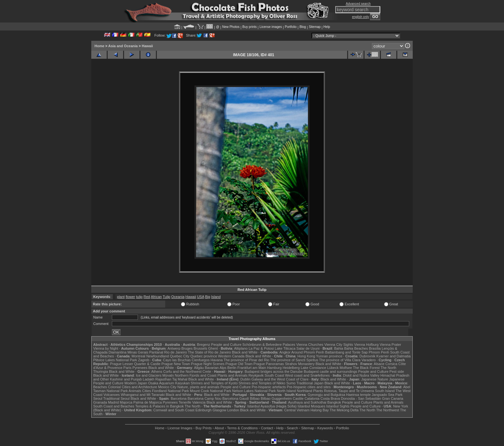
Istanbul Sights (338, 406)
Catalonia (312, 398)
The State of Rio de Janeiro (210, 352)
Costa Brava (330, 398)
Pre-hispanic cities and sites (309, 387)
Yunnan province (329, 356)
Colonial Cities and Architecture (133, 387)
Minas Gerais (138, 352)
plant (121, 297)
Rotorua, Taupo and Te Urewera (349, 391)
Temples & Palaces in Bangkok (160, 406)
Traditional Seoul (116, 398)
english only (360, 17)
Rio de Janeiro (176, 352)
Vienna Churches (310, 345)
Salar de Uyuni (308, 348)
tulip (139, 297)
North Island (286, 391)
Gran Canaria (392, 398)
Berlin (232, 368)
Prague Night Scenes (208, 364)
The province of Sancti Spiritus (294, 360)
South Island (385, 391)
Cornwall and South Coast (174, 410)
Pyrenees (140, 368)
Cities (147, 391)
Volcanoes (112, 395)
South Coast (274, 375)
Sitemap (315, 27)
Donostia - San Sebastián (361, 398)
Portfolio (291, 27)
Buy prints (249, 27)
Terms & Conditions (242, 428)
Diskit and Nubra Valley (361, 375)
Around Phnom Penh (308, 352)
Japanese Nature (375, 379)
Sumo (291, 383)
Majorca (126, 402)
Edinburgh (203, 410)
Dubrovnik (367, 356)
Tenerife (185, 402)
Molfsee (346, 368)
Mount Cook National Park (211, 391)
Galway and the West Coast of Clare (280, 379)
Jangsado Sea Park (387, 395)
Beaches (100, 387)
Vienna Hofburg (366, 345)
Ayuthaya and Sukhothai (307, 402)
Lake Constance (313, 368)
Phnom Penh (379, 352)
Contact (267, 428)
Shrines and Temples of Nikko (262, 383)
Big (208, 297)
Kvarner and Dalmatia (393, 356)
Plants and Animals (232, 375)
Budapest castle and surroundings (330, 372)
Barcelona (179, 398)
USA (201, 297)
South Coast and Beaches (114, 406)
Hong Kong (306, 356)
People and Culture (226, 345)
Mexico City (167, 387)
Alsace (379, 364)
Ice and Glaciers (149, 375)
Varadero (368, 360)
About (219, 428)
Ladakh (148, 379)
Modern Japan (136, 383)
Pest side (397, 372)
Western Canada (231, 356)
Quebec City (180, 356)
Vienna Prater (390, 345)
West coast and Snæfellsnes (307, 375)
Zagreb (144, 360)
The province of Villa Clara (340, 360)
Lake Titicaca (285, 348)
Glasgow (219, 410)
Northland (305, 391)
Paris (127, 368)
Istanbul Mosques (311, 406)
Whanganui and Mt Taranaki (143, 395)
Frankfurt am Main (252, 368)
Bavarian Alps (216, 368)
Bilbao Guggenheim (276, 398)
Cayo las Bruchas (177, 360)
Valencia (199, 402)
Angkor (285, 352)
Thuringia (101, 372)
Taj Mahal (180, 379)
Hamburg (274, 368)
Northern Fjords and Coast (196, 375)
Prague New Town (176, 364)
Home (99, 46)
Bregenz (204, 345)
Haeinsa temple (358, 395)
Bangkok (334, 402)
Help (327, 27)
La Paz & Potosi (261, 348)
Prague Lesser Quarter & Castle (135, 364)
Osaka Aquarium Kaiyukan (169, 383)
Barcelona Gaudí (236, 398)
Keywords (325, 428)
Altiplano (241, 348)
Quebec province (204, 356)
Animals (135, 391)
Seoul (98, 398)
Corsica (391, 364)
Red (147, 297)
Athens (157, 372)
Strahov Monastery (300, 364)
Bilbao (255, 398)
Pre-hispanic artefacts (269, 387)
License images (271, 27)
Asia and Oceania (123, 46)
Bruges (187, 348)
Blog (303, 27)
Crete (207, 372)
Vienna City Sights (339, 345)
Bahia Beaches (356, 348)
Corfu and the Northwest (182, 372)
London (233, 410)
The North (388, 368)
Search (292, 428)
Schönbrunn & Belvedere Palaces (269, 345)
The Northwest (388, 410)
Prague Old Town (239, 364)
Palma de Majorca (148, 402)
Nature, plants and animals (198, 387)
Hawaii (147, 46)
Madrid (113, 402)
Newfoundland (157, 356)
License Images (180, 428)
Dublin (245, 379)
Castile (298, 398)
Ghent (213, 348)
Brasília (375, 348)
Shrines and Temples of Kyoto (214, 383)
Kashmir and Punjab (126, 379)
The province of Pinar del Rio (247, 360)
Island (216, 297)
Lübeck (333, 368)
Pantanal (156, 352)
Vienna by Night (106, 348)
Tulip (166, 297)
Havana (217, 360)
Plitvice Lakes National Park (115, 360)
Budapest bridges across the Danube (274, 372)
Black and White (245, 352)
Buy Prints (203, 428)
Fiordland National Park (171, 391)
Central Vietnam (297, 410)
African (156, 297)
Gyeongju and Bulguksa (326, 395)
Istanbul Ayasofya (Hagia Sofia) (272, 406)
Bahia (339, 348)
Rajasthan (163, 379)
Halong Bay (320, 410)
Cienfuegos (201, 360)
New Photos (231, 27)
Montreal (138, 356)
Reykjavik (256, 375)
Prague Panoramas (269, 364)
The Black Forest (366, 368)
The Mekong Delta (344, 410)
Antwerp (174, 348)
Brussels (200, 348)
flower (130, 297)
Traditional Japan (310, 383)
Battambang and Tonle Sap (346, 352)
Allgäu (199, 368)
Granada (100, 402)
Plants (318, 391)
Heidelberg (291, 368)
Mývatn (168, 375)
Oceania (178, 297)
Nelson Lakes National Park (254, 391)
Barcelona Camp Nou (205, 398)
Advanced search (358, 4)
